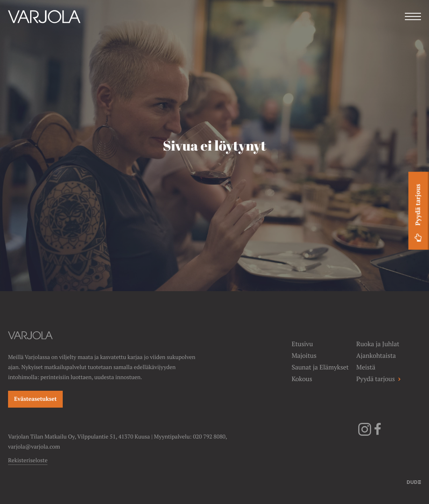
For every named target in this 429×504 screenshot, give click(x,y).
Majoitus (304, 356)
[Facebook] (378, 434)
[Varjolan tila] (44, 27)
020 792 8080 (209, 437)
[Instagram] (365, 434)
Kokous (302, 379)
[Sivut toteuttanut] (414, 482)
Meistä (366, 367)
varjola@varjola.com (34, 447)
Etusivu (302, 344)
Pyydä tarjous (418, 214)
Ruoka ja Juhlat (378, 344)
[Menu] (413, 17)
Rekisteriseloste (28, 461)
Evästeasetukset (35, 399)
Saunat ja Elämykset (320, 367)
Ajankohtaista (376, 356)
